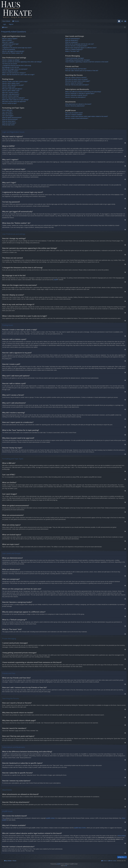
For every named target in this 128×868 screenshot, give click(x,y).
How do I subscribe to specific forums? (76, 95)
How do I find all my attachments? (75, 106)
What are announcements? (10, 119)
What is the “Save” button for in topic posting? (15, 100)
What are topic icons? (8, 125)
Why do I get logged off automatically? (13, 51)
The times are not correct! (10, 64)
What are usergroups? (72, 42)
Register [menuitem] (126, 22)
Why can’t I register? (8, 42)
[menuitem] (112, 861)
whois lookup (121, 836)
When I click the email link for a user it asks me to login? (18, 75)
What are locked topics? (9, 123)
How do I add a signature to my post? (13, 85)
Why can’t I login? (7, 46)
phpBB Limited (50, 818)
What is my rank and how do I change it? (14, 73)
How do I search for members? (74, 83)
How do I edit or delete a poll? (11, 91)
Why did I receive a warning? (11, 96)
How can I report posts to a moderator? (13, 98)
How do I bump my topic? (10, 103)
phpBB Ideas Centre (80, 828)
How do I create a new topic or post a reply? (15, 81)
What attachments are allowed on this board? (78, 104)
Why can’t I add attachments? (11, 94)
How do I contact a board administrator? (77, 118)
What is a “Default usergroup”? (74, 49)
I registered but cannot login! (10, 44)
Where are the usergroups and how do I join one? (79, 44)
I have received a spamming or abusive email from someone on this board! (87, 62)
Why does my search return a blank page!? (78, 81)
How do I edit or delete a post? (11, 83)
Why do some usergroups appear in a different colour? (81, 48)
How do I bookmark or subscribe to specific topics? (80, 93)
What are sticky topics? (9, 121)
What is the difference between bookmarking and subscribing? (83, 92)
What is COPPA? (7, 40)
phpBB (56, 280)
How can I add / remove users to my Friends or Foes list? (82, 71)
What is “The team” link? (72, 51)
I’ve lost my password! (9, 49)
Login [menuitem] (123, 22)
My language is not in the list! (11, 67)
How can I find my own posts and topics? (77, 85)
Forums (17, 21)
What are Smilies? (7, 114)
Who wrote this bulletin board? (74, 113)
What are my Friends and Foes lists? (76, 69)
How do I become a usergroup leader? (76, 46)
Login (4, 24)
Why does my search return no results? (76, 79)
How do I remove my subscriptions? (75, 97)
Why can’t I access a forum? (10, 92)
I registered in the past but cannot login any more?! (17, 48)
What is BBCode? (7, 110)
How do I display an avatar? (10, 71)
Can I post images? (8, 116)
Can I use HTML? (7, 112)
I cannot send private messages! (75, 58)
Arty (66, 865)
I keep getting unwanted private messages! (78, 60)
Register (11, 24)
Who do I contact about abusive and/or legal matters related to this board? (86, 116)
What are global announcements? (12, 117)
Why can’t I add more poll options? (12, 89)
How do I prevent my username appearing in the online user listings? (22, 62)
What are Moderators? (72, 40)
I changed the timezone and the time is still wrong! (17, 65)
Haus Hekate (6, 21)
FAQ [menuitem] (120, 22)
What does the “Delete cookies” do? (13, 53)
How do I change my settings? (11, 60)
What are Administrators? (72, 39)
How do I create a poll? (9, 87)
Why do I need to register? (10, 39)
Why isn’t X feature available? (74, 115)
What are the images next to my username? (15, 69)
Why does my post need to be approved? (14, 101)
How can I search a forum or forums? (76, 77)
